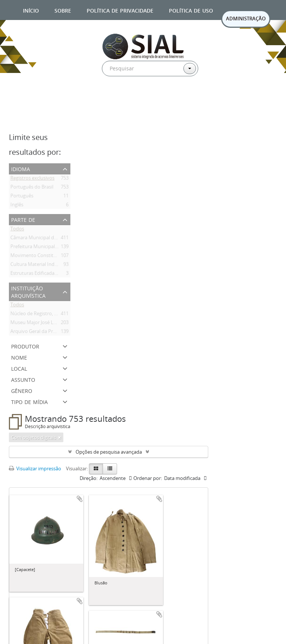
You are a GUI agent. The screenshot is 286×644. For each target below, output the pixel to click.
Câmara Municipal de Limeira (42, 239)
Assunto (23, 379)
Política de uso (191, 10)
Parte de (23, 219)
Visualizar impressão (35, 468)
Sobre (63, 10)
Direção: (89, 478)
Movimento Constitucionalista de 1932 (53, 257)
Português (22, 197)
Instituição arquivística (28, 291)
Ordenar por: (148, 478)
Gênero (22, 390)
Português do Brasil (32, 188)
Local (19, 368)
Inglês (17, 206)
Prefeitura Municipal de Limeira (45, 248)
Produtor (25, 346)
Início (31, 10)
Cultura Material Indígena (38, 266)
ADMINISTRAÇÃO (246, 19)
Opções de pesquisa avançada (109, 452)
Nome (19, 357)
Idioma (21, 168)
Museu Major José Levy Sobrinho (46, 324)
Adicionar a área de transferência (80, 499)
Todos (17, 230)
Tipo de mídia (29, 401)
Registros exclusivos (32, 179)
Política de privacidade (120, 10)
